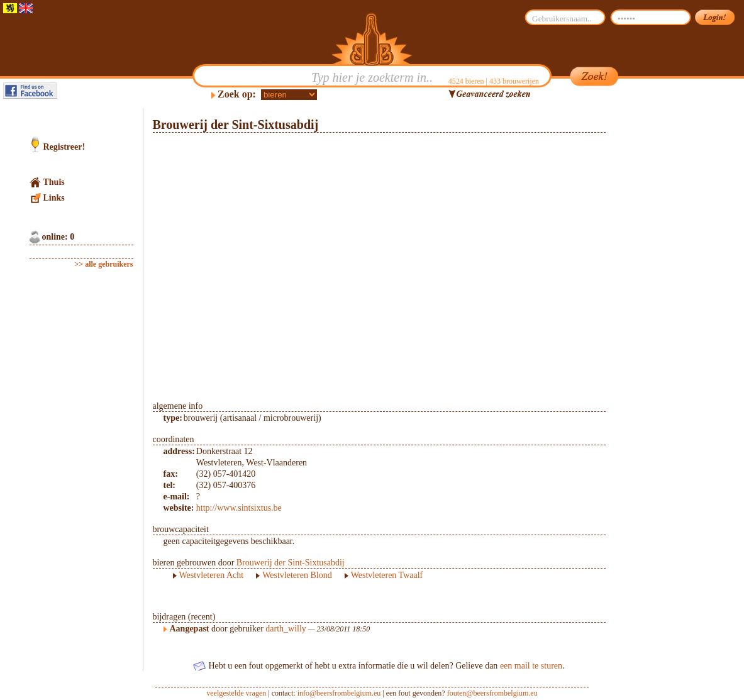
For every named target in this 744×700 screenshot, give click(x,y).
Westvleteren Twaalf (387, 575)
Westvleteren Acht (212, 575)
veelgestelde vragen (236, 693)
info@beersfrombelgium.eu (339, 693)
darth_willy (286, 629)
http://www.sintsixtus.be (239, 508)
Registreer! (64, 147)
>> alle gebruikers (104, 264)
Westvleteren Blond (297, 575)
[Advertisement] (665, 297)
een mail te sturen (531, 666)
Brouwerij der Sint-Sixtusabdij (291, 563)
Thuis (54, 182)
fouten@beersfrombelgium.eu (492, 693)
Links (54, 198)
